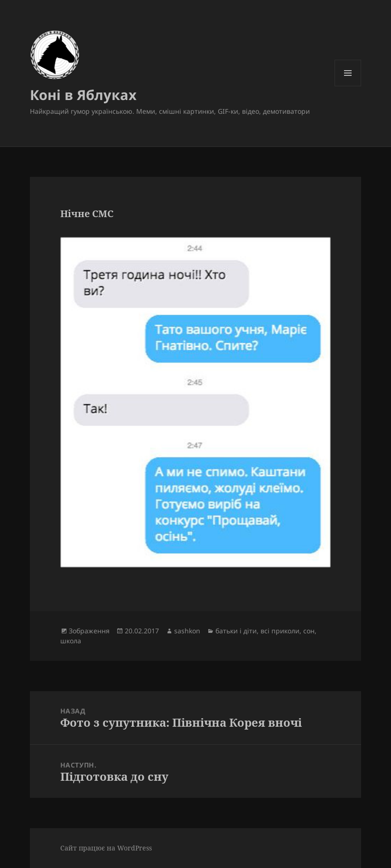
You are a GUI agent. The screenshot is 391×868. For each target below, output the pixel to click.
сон (309, 631)
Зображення (89, 631)
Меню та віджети (348, 86)
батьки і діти (236, 631)
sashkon (187, 631)
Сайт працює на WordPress (106, 848)
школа (71, 641)
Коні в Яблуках (83, 95)
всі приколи (280, 631)
